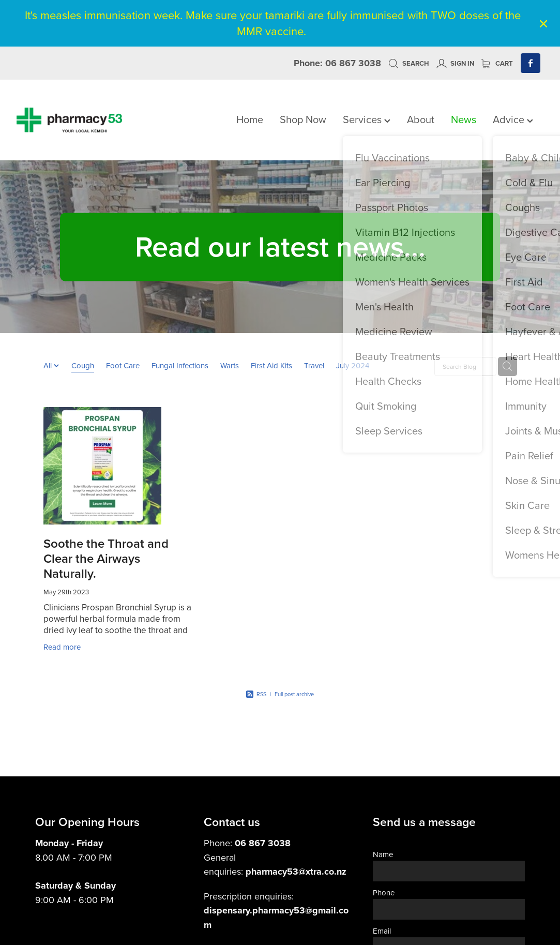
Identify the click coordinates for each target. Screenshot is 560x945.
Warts (230, 365)
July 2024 (353, 365)
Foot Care (123, 365)
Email (382, 931)
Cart (497, 63)
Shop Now (303, 119)
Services (367, 119)
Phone (384, 893)
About (421, 119)
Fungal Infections (180, 365)
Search (409, 63)
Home (250, 119)
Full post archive (294, 694)
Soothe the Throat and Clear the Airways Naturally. (106, 558)
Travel (314, 365)
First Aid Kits (271, 365)
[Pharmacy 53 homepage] (69, 120)
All (49, 365)
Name (383, 854)
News (464, 119)
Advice (513, 119)
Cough (83, 365)
